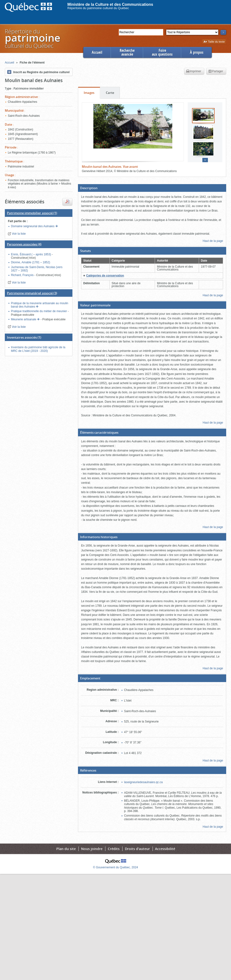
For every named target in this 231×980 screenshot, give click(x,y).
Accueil (97, 52)
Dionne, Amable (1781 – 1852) (30, 262)
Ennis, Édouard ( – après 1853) (31, 254)
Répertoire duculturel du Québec (32, 38)
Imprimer (194, 71)
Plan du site (66, 849)
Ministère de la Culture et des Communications (110, 4)
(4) (24, 244)
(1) (32, 213)
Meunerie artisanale (24, 319)
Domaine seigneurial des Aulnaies (33, 226)
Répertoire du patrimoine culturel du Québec (98, 8)
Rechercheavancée (127, 52)
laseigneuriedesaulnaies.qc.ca (143, 782)
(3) (32, 293)
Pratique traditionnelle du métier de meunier (39, 311)
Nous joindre (92, 849)
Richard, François (22, 275)
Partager (216, 71)
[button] (152, 188)
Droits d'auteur (137, 849)
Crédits (114, 849)
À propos (197, 52)
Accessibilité (165, 849)
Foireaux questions (162, 52)
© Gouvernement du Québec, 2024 (116, 867)
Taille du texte (214, 42)
